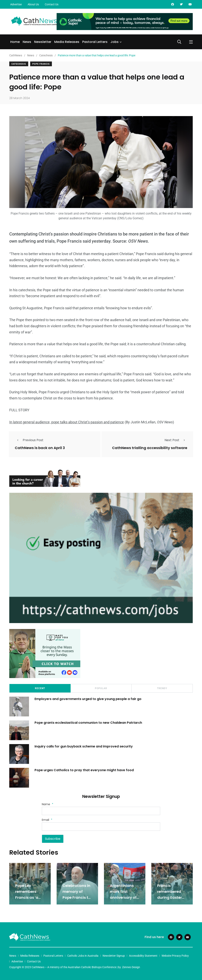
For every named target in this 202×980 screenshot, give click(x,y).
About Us (33, 4)
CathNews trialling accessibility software (150, 448)
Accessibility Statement (143, 955)
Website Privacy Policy (175, 955)
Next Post (176, 440)
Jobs (115, 42)
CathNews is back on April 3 (40, 448)
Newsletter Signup (114, 955)
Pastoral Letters (95, 42)
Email (47, 819)
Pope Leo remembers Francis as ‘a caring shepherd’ (27, 897)
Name (48, 804)
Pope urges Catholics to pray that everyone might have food (85, 770)
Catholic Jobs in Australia (83, 955)
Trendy (162, 688)
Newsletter (43, 42)
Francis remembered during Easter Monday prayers (170, 897)
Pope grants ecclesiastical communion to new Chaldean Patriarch (89, 722)
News (27, 42)
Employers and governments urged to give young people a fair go (88, 698)
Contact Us (52, 4)
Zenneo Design (131, 967)
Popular (101, 688)
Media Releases (67, 42)
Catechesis (19, 64)
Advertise (16, 4)
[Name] (101, 811)
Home (15, 42)
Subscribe (53, 838)
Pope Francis (41, 64)
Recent (40, 688)
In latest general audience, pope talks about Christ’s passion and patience (67, 422)
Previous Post (29, 440)
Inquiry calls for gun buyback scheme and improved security (84, 746)
